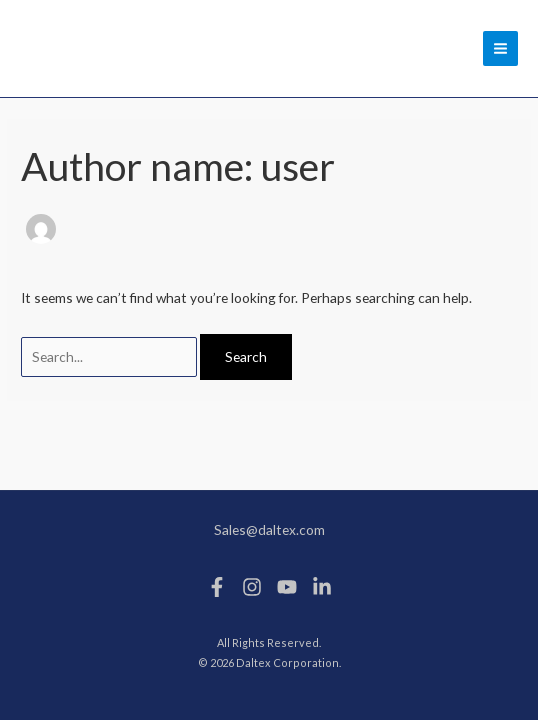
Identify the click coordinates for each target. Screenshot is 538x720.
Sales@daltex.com (269, 529)
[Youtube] (287, 587)
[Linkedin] (322, 587)
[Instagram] (252, 587)
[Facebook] (217, 587)
